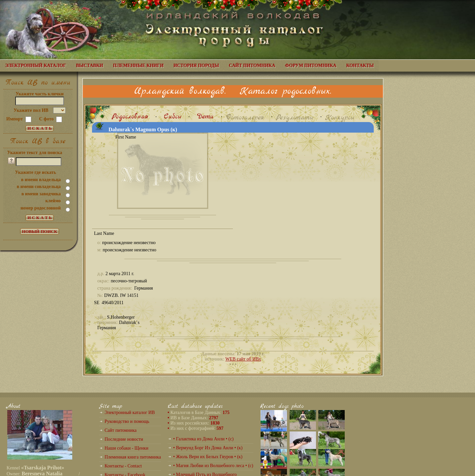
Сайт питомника (121, 430)
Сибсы (173, 117)
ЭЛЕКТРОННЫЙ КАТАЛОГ (35, 65)
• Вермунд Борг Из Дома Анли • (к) (208, 448)
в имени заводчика (41, 194)
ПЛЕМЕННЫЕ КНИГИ (138, 65)
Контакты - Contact (123, 466)
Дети (205, 117)
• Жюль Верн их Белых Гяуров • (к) (208, 457)
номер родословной (41, 208)
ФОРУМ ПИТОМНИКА (311, 65)
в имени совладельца (39, 187)
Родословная (130, 117)
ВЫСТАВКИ (89, 65)
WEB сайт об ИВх (243, 359)
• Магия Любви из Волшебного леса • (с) (213, 466)
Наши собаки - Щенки (127, 448)
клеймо (53, 201)
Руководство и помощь (127, 421)
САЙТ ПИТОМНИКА (252, 65)
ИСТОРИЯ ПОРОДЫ (196, 65)
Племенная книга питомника (133, 457)
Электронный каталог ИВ (130, 413)
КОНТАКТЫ (360, 65)
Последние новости (124, 439)
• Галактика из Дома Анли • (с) (203, 439)
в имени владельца (41, 180)
